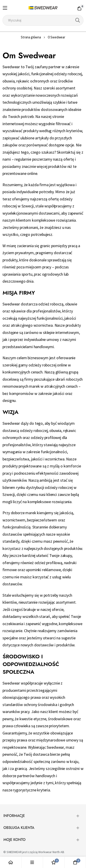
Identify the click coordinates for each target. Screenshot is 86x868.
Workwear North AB (51, 852)
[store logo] (43, 8)
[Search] (78, 20)
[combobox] (43, 20)
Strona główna (31, 37)
